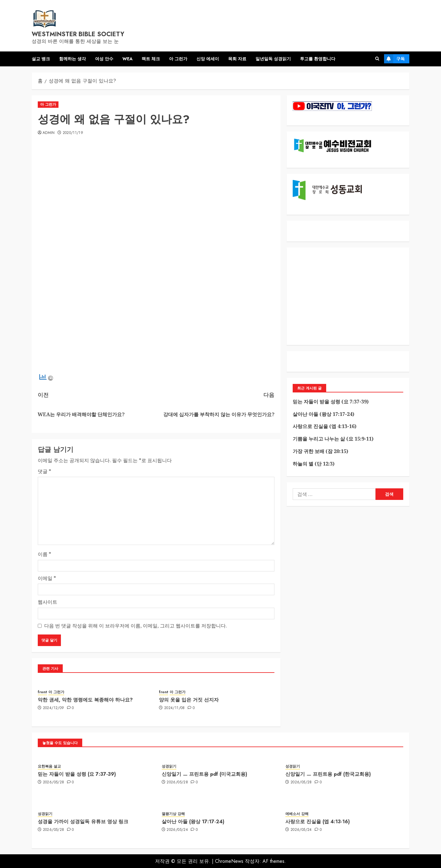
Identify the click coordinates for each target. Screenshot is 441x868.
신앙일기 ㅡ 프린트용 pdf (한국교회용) (328, 774)
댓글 (44, 471)
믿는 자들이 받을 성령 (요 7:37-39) (331, 402)
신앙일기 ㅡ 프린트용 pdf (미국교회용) (205, 774)
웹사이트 (48, 602)
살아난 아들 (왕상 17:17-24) (323, 414)
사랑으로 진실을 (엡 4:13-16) (325, 426)
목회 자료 (237, 59)
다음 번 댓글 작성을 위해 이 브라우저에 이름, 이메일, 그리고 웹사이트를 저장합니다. (136, 626)
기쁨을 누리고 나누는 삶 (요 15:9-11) (333, 439)
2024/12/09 (54, 708)
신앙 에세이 (208, 59)
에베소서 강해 (297, 814)
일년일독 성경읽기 (273, 59)
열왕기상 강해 (173, 814)
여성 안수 (104, 59)
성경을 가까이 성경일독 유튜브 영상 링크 (83, 822)
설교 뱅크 (41, 59)
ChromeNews (229, 861)
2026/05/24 (177, 830)
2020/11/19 (73, 133)
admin (49, 133)
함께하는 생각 (72, 59)
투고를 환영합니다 (318, 59)
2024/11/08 (175, 708)
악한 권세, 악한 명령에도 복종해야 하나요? (85, 700)
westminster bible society (78, 34)
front (42, 692)
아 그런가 (178, 59)
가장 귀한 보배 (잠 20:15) (320, 451)
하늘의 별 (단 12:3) (314, 464)
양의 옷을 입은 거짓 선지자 (189, 700)
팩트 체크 (151, 59)
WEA (127, 59)
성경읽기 (169, 766)
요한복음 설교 (49, 766)
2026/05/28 (54, 782)
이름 (44, 554)
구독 (394, 59)
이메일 (47, 578)
